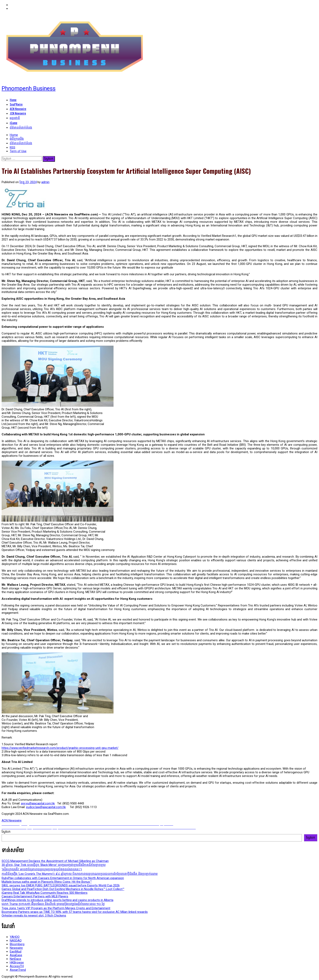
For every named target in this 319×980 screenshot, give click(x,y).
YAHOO (15, 937)
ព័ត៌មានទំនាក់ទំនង (21, 127)
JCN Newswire (18, 113)
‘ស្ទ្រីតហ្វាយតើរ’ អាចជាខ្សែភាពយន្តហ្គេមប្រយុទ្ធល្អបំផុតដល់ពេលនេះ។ (42, 869)
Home (13, 100)
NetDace (15, 959)
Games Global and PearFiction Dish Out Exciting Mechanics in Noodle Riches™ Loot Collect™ (63, 889)
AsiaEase (16, 955)
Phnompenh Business (29, 88)
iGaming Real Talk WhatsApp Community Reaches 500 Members (45, 893)
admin (45, 182)
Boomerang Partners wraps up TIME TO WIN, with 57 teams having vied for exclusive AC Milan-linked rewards (75, 912)
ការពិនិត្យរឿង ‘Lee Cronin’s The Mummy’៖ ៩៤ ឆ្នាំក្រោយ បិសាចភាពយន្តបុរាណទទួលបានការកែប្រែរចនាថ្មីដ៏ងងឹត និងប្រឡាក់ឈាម (80, 874)
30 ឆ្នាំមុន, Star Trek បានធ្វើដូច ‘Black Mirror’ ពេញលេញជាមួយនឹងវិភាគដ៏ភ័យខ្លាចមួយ (54, 865)
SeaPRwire (16, 104)
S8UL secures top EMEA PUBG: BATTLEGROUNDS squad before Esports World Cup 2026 (61, 885)
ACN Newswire (18, 109)
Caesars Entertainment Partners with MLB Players (35, 896)
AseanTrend (18, 970)
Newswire (16, 948)
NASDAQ (16, 941)
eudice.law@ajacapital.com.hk (46, 807)
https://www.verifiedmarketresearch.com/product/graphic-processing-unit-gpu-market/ (60, 748)
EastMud (16, 952)
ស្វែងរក (6, 832)
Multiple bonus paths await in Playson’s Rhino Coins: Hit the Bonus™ (47, 882)
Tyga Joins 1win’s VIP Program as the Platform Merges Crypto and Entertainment (56, 908)
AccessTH (17, 966)
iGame (14, 123)
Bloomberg (17, 944)
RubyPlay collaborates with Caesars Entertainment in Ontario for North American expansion (63, 878)
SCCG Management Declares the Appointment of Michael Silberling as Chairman (55, 861)
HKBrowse (17, 963)
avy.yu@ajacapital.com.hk (38, 803)
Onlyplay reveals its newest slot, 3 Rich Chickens (34, 916)
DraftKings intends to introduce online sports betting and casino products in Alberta (57, 900)
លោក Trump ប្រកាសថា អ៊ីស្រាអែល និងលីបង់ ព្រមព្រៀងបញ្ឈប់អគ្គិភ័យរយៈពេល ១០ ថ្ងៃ (53, 904)
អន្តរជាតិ (15, 118)
